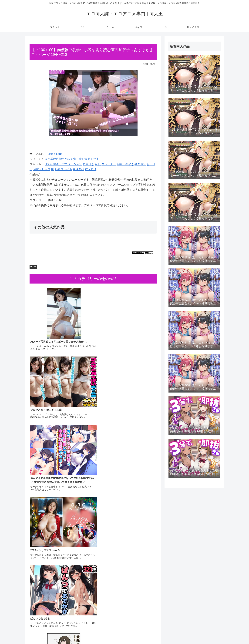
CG (33, 267)
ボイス (195, 634)
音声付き (88, 164)
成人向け (91, 169)
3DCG (49, 164)
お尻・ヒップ (42, 169)
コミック (167, 634)
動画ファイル (63, 169)
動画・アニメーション (68, 164)
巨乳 (98, 164)
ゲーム (185, 634)
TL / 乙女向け (215, 634)
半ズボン (140, 164)
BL (203, 634)
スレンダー (109, 164)
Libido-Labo (55, 154)
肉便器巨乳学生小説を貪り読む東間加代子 (72, 159)
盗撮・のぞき (125, 164)
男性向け (78, 169)
